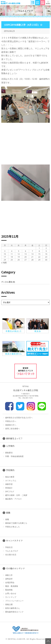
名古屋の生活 (11, 555)
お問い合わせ (11, 593)
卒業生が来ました (13, 527)
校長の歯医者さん (13, 608)
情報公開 (9, 604)
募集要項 (9, 453)
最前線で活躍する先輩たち (16, 523)
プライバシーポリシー (14, 601)
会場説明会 (10, 582)
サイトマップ (11, 597)
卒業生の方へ (11, 421)
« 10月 (4, 263)
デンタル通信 (7, 282)
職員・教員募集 (12, 586)
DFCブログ (10, 491)
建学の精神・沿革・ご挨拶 (16, 495)
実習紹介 (9, 488)
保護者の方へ (11, 425)
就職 (8, 513)
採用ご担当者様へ (13, 429)
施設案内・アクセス (13, 499)
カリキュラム (11, 480)
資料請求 (9, 579)
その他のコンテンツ (15, 568)
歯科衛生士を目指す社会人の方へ (19, 418)
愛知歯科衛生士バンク (14, 612)
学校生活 (9, 547)
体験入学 (9, 575)
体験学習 (9, 484)
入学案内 (10, 446)
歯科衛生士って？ (14, 438)
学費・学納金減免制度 (14, 456)
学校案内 (10, 470)
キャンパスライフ (14, 541)
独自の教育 (10, 477)
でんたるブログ (12, 551)
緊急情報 (9, 590)
